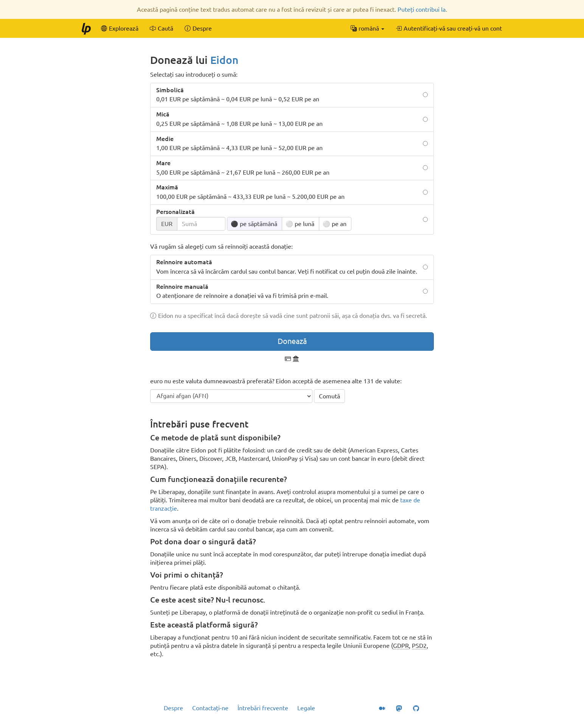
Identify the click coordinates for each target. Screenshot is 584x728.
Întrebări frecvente (263, 708)
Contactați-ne (210, 708)
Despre (173, 708)
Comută (329, 396)
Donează (292, 341)
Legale (306, 708)
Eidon (224, 60)
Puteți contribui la (422, 9)
